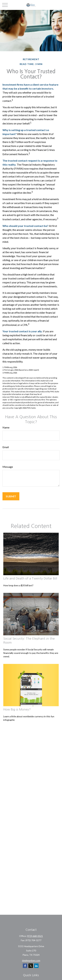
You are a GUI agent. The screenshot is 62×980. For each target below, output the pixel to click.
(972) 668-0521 (35, 936)
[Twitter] (31, 966)
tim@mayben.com (31, 960)
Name (6, 427)
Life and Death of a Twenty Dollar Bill (30, 578)
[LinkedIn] (36, 966)
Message (8, 467)
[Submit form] (11, 496)
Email (6, 447)
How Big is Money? (17, 709)
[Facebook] (25, 966)
